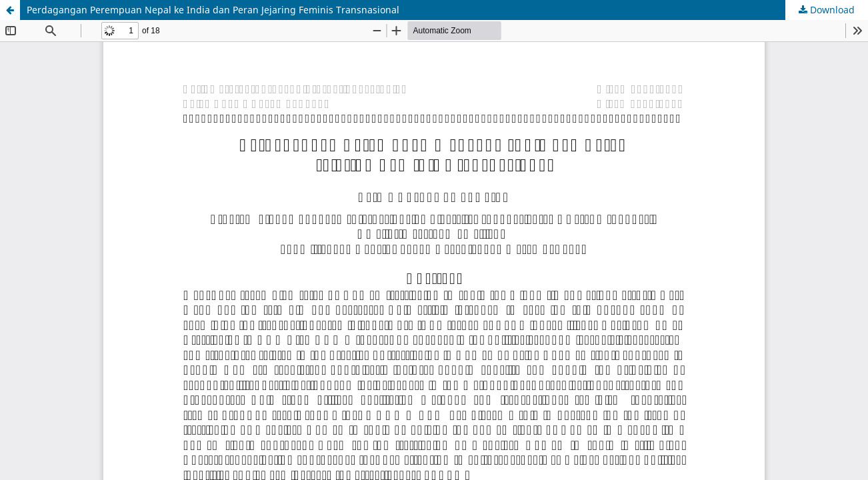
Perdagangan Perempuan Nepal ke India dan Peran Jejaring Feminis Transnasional (213, 10)
